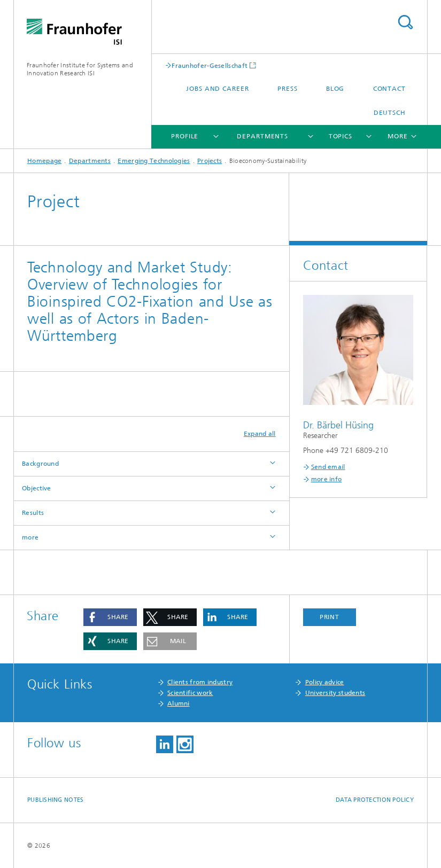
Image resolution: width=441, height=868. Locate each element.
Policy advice (325, 682)
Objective (37, 488)
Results (33, 513)
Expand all (260, 434)
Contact (389, 89)
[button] (110, 617)
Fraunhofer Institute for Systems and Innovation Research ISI (80, 69)
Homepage (44, 161)
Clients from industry (200, 682)
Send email (328, 467)
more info (327, 479)
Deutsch (390, 113)
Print (330, 617)
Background (40, 464)
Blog (335, 89)
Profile (185, 136)
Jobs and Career (218, 89)
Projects (210, 161)
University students (335, 693)
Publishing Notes (55, 800)
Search (405, 22)
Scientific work (190, 693)
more (30, 537)
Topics (341, 136)
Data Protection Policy (375, 800)
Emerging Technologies (154, 161)
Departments (262, 136)
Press (288, 89)
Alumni (179, 703)
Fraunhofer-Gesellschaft (210, 65)
